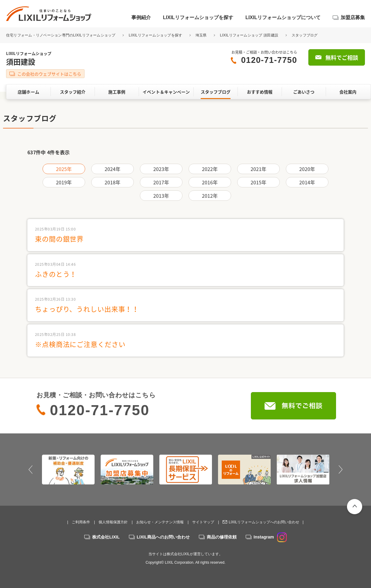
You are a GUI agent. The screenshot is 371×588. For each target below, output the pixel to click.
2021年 (259, 169)
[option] (68, 470)
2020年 (307, 169)
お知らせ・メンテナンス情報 (160, 522)
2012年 (210, 196)
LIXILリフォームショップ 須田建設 (249, 35)
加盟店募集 (353, 17)
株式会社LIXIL (106, 537)
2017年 (161, 182)
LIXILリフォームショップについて (283, 17)
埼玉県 (201, 35)
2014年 (307, 182)
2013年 (161, 196)
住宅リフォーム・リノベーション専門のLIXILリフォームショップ (61, 35)
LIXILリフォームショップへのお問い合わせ (264, 522)
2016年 (210, 182)
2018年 (113, 182)
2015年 (259, 182)
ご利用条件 (81, 522)
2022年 (210, 169)
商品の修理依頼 (222, 537)
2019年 (64, 182)
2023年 (161, 169)
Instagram (270, 537)
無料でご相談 (342, 58)
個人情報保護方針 (113, 522)
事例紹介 (141, 17)
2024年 (113, 169)
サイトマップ (203, 522)
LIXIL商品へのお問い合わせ (163, 537)
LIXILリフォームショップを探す (198, 17)
